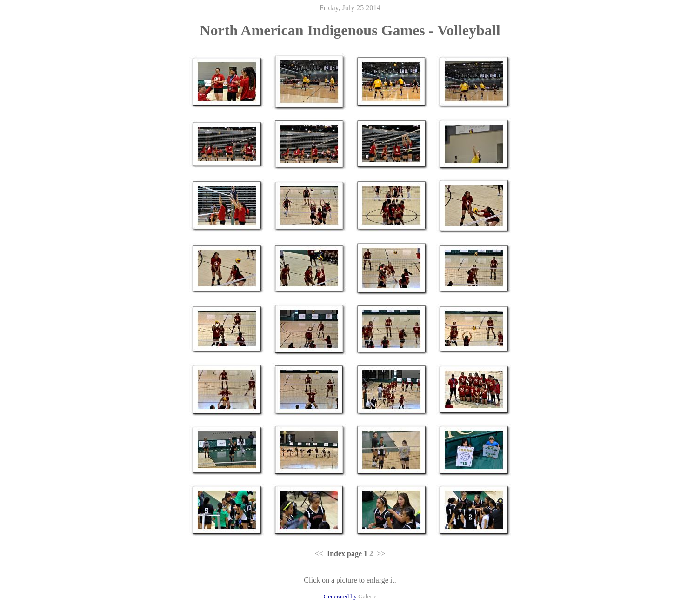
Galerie (367, 596)
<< (319, 554)
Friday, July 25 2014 (350, 8)
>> (381, 554)
